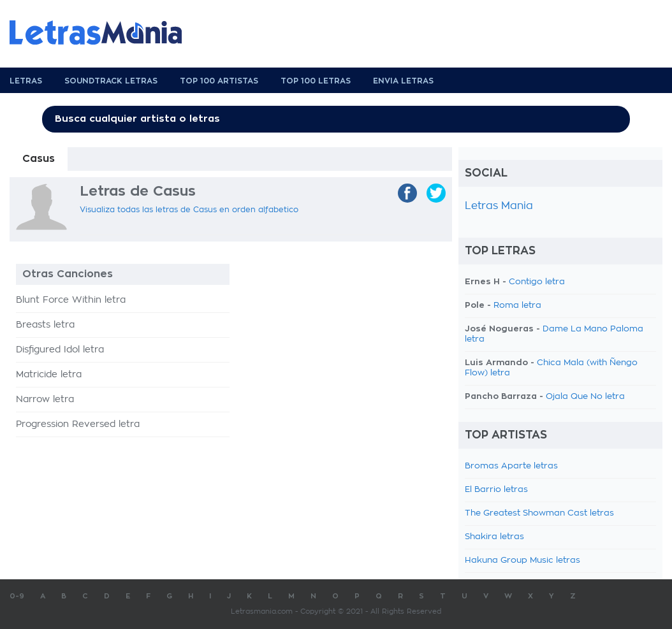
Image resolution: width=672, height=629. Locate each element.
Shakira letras (494, 537)
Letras (26, 81)
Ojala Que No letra (585, 397)
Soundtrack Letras (111, 81)
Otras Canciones (68, 274)
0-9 (17, 596)
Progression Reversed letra (78, 424)
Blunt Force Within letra (71, 300)
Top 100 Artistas (219, 81)
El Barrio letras (496, 490)
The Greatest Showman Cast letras (539, 513)
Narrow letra (45, 400)
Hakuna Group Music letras (522, 560)
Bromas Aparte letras (511, 466)
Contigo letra (537, 282)
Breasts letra (45, 325)
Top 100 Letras (316, 81)
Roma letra (517, 306)
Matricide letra (49, 375)
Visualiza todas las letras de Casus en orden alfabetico (189, 210)
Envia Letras (403, 81)
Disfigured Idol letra (60, 350)
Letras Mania (499, 206)
